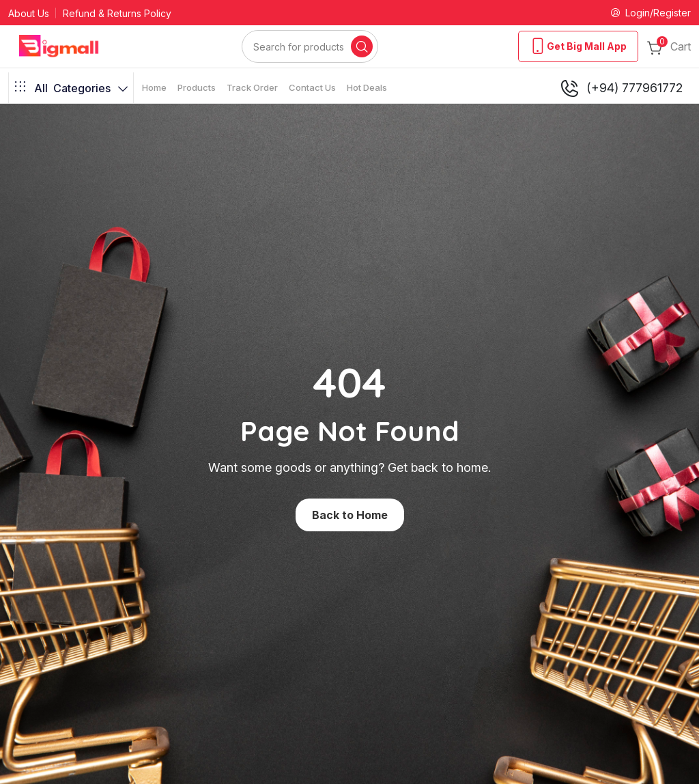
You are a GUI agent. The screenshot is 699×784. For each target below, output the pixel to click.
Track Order (252, 87)
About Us (29, 13)
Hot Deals (367, 87)
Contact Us (312, 87)
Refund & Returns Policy (117, 13)
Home (154, 87)
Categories (71, 88)
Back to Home (350, 515)
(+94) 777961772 (621, 88)
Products (197, 87)
